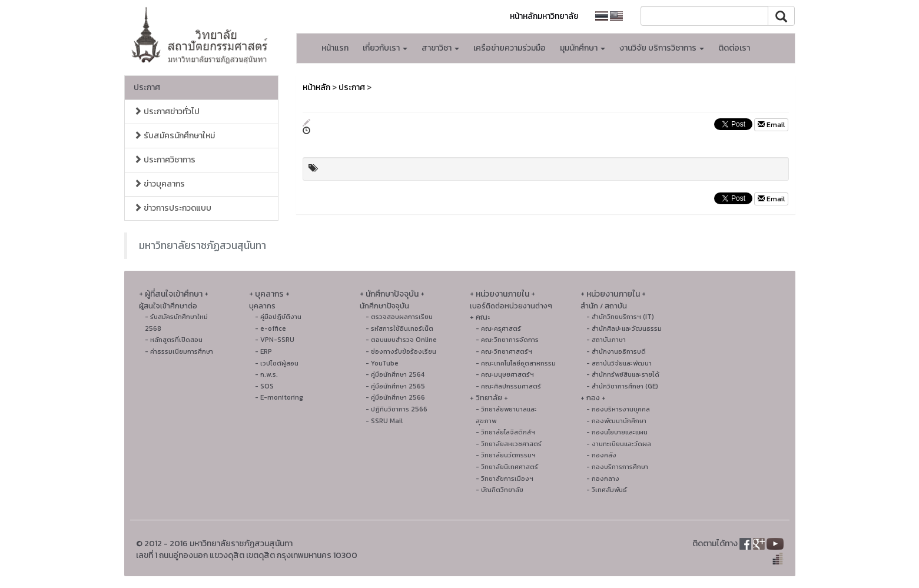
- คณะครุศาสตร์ (498, 328)
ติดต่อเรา (734, 48)
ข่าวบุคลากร (159, 184)
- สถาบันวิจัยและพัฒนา (619, 363)
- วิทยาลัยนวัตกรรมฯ (506, 455)
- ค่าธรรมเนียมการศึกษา (179, 351)
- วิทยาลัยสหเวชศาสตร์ (509, 444)
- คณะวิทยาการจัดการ (507, 340)
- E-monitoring (279, 397)
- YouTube (382, 363)
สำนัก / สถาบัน (604, 306)
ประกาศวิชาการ (165, 160)
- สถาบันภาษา (606, 340)
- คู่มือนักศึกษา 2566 (395, 397)
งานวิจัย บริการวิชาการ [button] (662, 48)
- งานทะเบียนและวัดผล (619, 444)
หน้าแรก (335, 48)
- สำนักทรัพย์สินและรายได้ (623, 374)
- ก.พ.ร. (266, 374)
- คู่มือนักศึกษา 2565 (395, 386)
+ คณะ (480, 317)
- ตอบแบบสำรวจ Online (401, 340)
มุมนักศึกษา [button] (583, 48)
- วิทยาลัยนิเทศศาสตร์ (507, 467)
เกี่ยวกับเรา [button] (385, 48)
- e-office (271, 328)
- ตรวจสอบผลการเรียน (399, 317)
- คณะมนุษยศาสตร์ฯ (505, 374)
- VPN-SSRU (275, 340)
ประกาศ (147, 87)
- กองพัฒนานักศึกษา (616, 421)
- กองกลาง (603, 479)
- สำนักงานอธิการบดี (616, 351)
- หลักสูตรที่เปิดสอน (174, 340)
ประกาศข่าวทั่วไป (167, 112)
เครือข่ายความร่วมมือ (510, 48)
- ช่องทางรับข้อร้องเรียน (401, 351)
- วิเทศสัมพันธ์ (607, 490)
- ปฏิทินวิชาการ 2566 (397, 409)
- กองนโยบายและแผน (617, 432)
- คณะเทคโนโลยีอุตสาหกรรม (516, 363)
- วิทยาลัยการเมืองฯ (505, 479)
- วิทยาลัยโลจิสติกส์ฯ (505, 432)
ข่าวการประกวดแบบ (172, 208)
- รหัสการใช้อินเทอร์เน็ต (399, 328)
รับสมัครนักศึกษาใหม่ (174, 136)
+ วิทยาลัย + (489, 398)
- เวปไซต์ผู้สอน (277, 363)
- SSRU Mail (384, 421)
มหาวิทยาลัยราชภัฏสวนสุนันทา (203, 245)
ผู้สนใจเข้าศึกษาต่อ (168, 306)
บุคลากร (262, 306)
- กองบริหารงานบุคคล (618, 409)
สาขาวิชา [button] (440, 48)
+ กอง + (593, 398)
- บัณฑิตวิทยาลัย (500, 490)
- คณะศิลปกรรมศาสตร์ (508, 386)
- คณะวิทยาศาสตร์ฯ (504, 351)
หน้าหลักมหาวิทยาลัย (544, 16)
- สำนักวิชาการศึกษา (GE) (622, 386)
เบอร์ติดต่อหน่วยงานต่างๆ (511, 306)
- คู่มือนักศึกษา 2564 (395, 374)
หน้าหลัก (316, 87)
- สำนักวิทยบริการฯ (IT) (620, 317)
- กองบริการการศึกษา (617, 467)
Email (771, 125)
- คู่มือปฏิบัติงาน (278, 317)
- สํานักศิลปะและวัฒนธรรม (624, 328)
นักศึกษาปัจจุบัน (384, 306)
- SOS (264, 386)
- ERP (263, 351)
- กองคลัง (601, 455)
